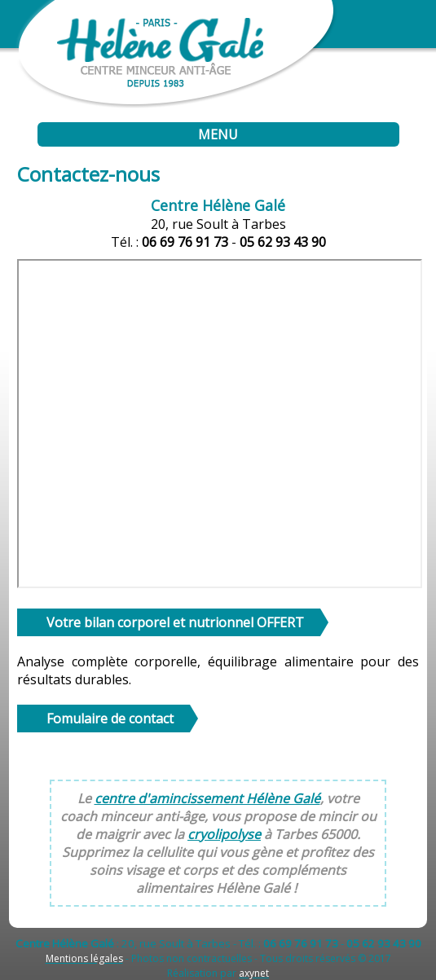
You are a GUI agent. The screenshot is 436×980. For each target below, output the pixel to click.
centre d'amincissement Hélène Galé (207, 798)
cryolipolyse (224, 834)
